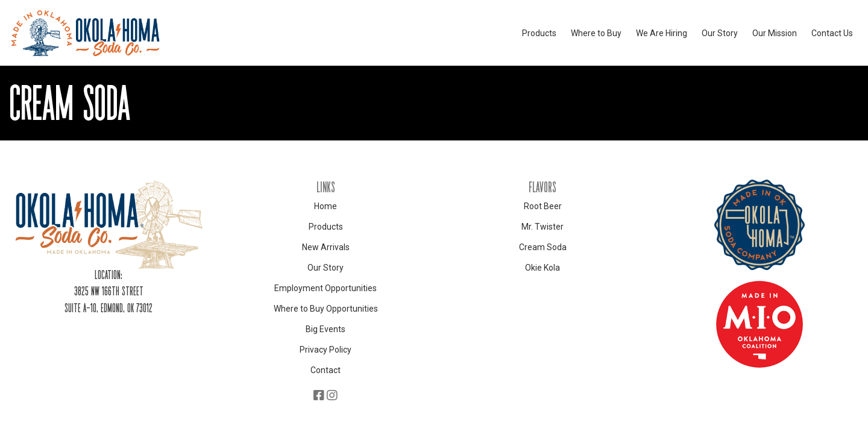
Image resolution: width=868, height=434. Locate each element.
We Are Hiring (662, 33)
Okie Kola (542, 268)
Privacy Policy (325, 350)
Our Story (720, 33)
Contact (325, 370)
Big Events (325, 329)
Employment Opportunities (325, 288)
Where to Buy (596, 33)
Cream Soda (543, 247)
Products (539, 33)
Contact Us (832, 33)
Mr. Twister (542, 227)
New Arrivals (326, 247)
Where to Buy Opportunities (326, 309)
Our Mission (775, 33)
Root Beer (543, 206)
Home (325, 206)
